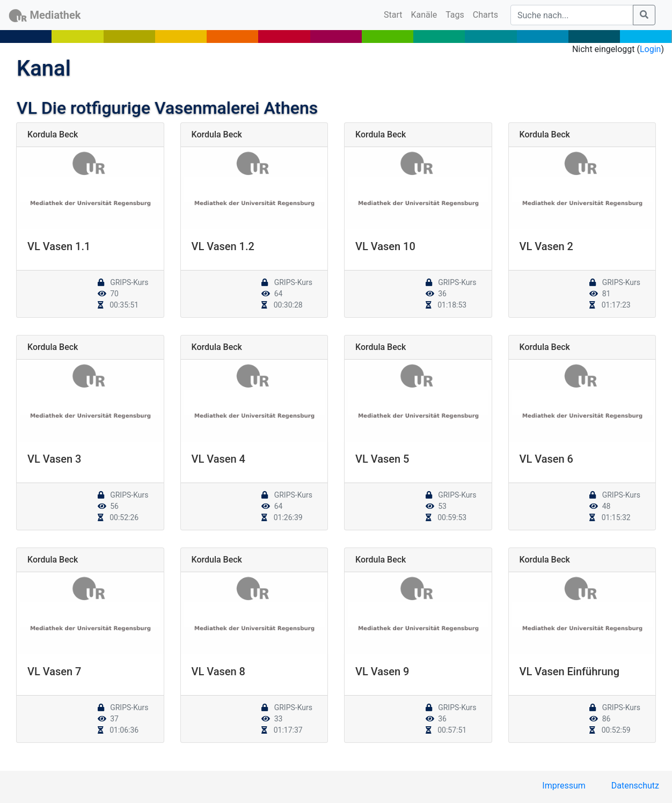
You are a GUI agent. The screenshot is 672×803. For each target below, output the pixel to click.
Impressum (564, 786)
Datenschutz (635, 786)
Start (395, 14)
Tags (455, 15)
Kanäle (424, 15)
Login (650, 49)
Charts (485, 15)
